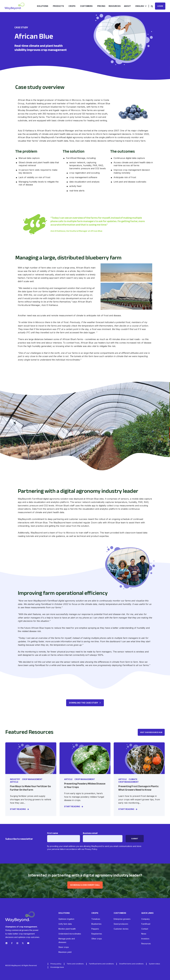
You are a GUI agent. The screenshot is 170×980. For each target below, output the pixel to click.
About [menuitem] (127, 6)
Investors (145, 939)
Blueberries (96, 924)
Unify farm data (65, 924)
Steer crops (64, 947)
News (144, 934)
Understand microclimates (70, 934)
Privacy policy (56, 964)
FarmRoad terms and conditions (101, 964)
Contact (145, 929)
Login (160, 6)
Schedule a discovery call (85, 885)
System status (154, 964)
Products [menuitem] (58, 6)
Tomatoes (96, 919)
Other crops (97, 939)
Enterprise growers (122, 919)
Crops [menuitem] (72, 6)
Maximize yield (65, 952)
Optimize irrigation (66, 919)
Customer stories (121, 929)
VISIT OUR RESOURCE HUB (151, 732)
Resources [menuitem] (115, 6)
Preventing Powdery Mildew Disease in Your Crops (85, 785)
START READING (18, 809)
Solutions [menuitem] (43, 6)
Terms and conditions (75, 964)
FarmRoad (146, 924)
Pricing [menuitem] (101, 6)
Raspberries (97, 934)
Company (145, 919)
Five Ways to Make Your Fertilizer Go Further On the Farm (30, 788)
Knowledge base (57, 967)
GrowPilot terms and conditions (131, 964)
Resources (146, 944)
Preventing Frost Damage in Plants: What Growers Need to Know (139, 788)
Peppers (95, 929)
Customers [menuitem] (86, 6)
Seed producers (121, 924)
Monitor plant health (67, 929)
